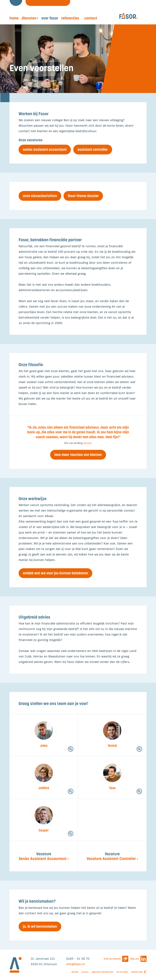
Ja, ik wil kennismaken (40, 926)
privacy (85, 972)
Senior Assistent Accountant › (44, 856)
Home (14, 18)
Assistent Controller (93, 149)
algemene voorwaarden (103, 972)
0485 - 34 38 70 (78, 959)
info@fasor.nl (75, 964)
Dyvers (88, 443)
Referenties (70, 18)
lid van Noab (122, 972)
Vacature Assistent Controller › (112, 856)
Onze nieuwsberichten (40, 196)
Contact (91, 18)
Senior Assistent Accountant (45, 149)
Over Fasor (50, 18)
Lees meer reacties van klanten (78, 455)
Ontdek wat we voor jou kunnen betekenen (55, 573)
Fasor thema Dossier (83, 196)
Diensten (29, 18)
